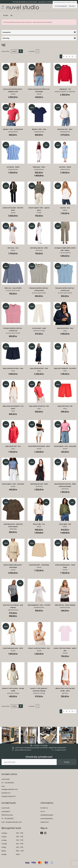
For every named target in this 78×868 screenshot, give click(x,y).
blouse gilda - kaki (65, 524)
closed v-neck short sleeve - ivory (39, 648)
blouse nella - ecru (39, 524)
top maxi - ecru (65, 208)
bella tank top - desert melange (65, 605)
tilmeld (67, 762)
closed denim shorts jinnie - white (39, 446)
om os (43, 812)
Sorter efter (5, 52)
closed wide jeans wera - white (13, 648)
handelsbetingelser (47, 815)
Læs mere (72, 6)
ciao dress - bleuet (65, 167)
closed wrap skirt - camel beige (39, 565)
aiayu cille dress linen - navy (39, 369)
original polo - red (65, 89)
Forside (6, 16)
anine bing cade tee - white (39, 248)
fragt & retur (45, 822)
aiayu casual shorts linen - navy (13, 369)
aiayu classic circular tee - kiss (39, 406)
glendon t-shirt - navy (39, 129)
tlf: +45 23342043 (8, 819)
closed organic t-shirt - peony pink (65, 446)
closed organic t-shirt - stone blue (13, 484)
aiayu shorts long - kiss (65, 406)
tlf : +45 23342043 (8, 783)
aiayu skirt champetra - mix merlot (65, 369)
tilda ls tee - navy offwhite (13, 288)
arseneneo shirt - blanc (65, 129)
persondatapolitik (47, 819)
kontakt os (44, 808)
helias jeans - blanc (39, 167)
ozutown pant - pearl (39, 328)
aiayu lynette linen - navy (65, 328)
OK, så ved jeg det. (61, 6)
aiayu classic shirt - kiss (13, 446)
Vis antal (31, 52)
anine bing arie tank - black (39, 484)
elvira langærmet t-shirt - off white (39, 605)
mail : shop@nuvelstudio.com (12, 822)
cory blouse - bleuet (13, 167)
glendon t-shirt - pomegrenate (13, 129)
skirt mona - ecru (13, 248)
